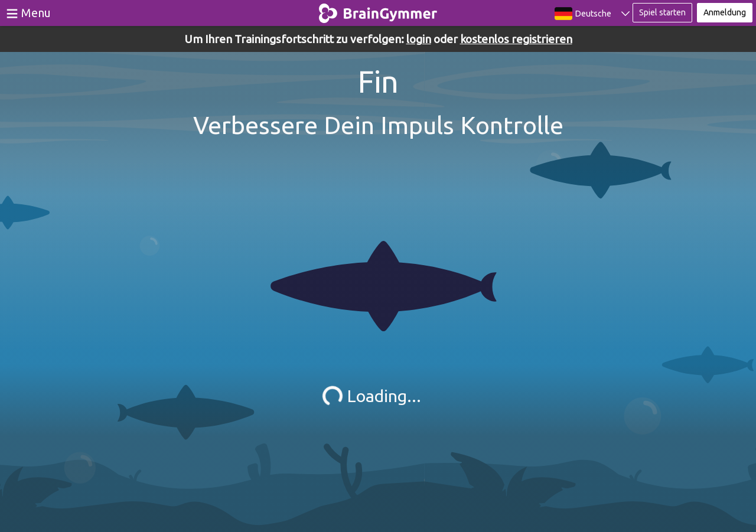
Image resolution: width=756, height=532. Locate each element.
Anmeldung (725, 12)
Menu (36, 13)
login (419, 39)
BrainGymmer (378, 11)
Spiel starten (662, 12)
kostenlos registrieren (516, 39)
